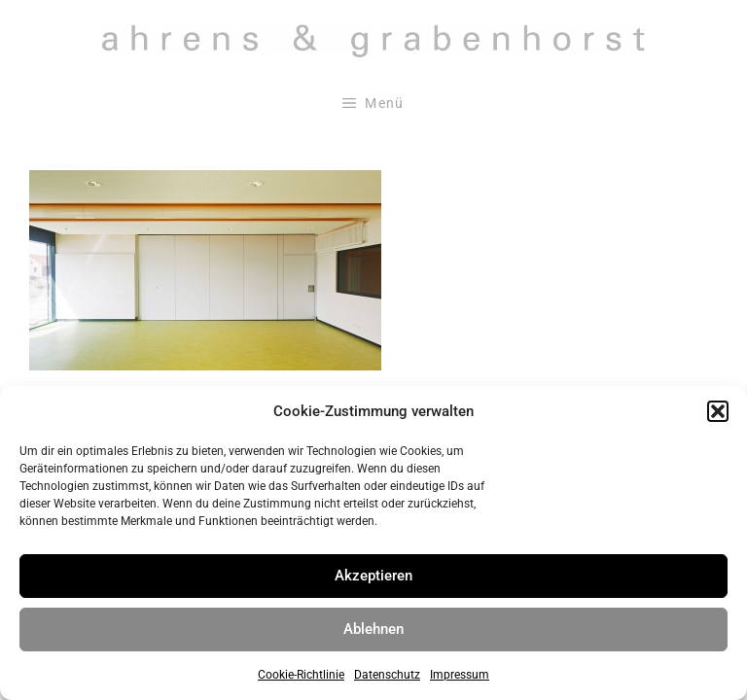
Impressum (460, 675)
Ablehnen (373, 629)
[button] (718, 411)
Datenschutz (387, 675)
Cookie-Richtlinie (301, 675)
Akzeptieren (373, 576)
